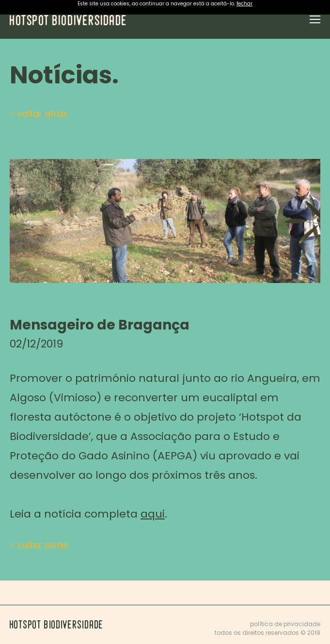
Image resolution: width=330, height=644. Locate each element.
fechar (244, 4)
